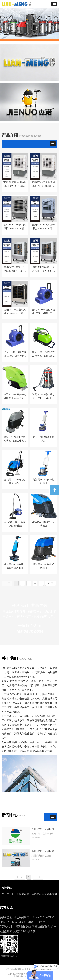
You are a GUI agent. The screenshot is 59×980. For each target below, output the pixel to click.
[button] (54, 4)
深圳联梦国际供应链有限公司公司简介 (44, 852)
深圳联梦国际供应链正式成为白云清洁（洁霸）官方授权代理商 (44, 830)
